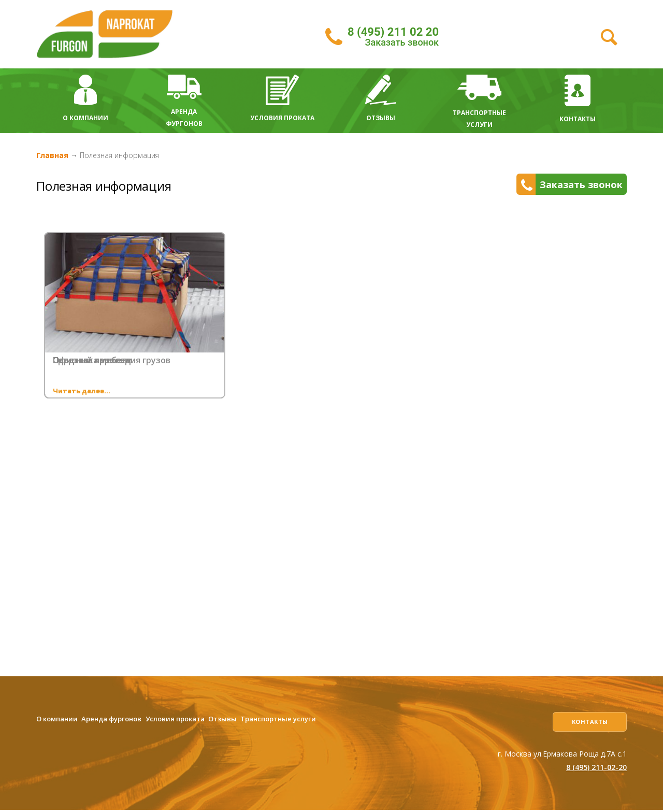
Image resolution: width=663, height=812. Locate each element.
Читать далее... (82, 391)
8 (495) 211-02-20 (596, 769)
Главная (52, 155)
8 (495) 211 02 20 (393, 32)
